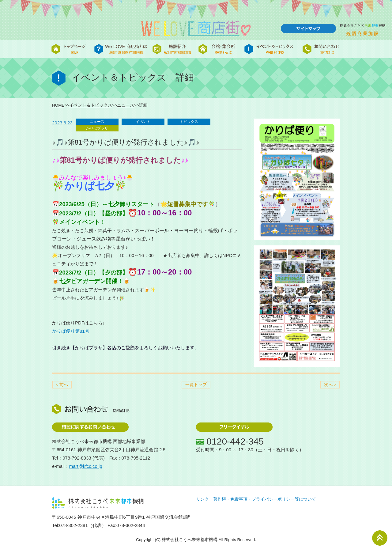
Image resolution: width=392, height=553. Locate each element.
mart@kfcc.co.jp (86, 466)
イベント (143, 122)
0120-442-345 (235, 441)
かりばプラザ (97, 128)
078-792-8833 (77, 458)
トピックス (189, 122)
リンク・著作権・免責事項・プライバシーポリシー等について (256, 499)
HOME (58, 105)
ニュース (126, 105)
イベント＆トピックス (91, 105)
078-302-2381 (73, 525)
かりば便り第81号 (71, 331)
